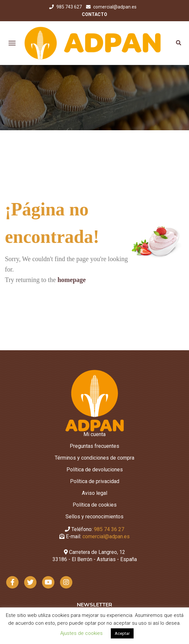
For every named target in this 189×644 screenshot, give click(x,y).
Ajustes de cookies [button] (81, 633)
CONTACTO (94, 14)
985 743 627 (70, 7)
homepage (72, 280)
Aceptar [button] (122, 633)
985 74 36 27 (109, 529)
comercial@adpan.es (115, 7)
